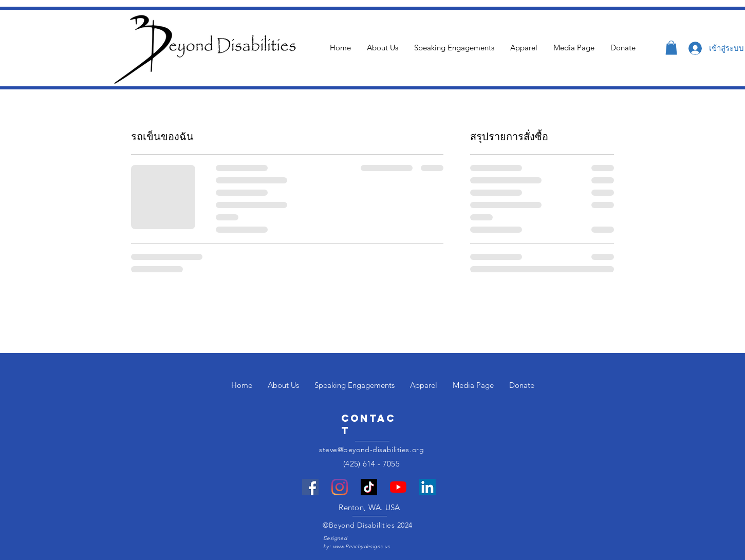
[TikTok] (369, 487)
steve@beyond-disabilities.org (371, 450)
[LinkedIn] (427, 487)
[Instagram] (340, 487)
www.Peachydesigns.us (361, 546)
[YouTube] (398, 487)
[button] (671, 48)
